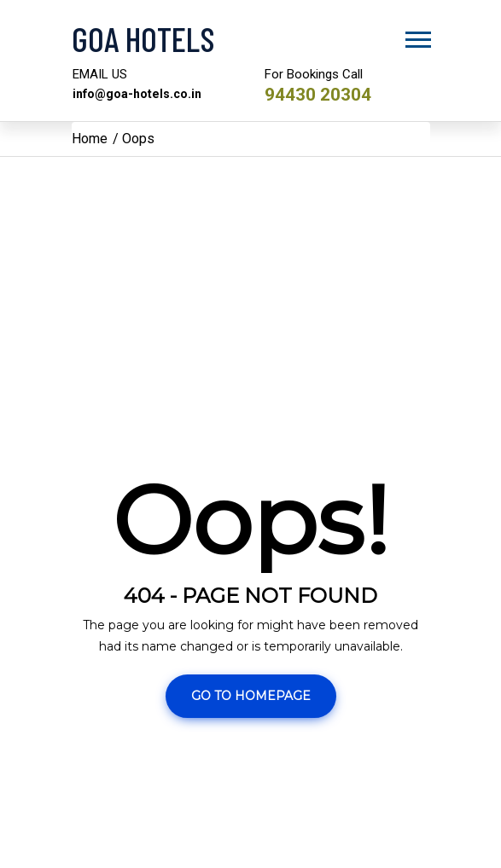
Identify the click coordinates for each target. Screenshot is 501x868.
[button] (417, 36)
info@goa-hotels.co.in (140, 94)
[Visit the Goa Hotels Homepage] (251, 38)
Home (90, 139)
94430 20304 (322, 94)
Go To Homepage (251, 696)
